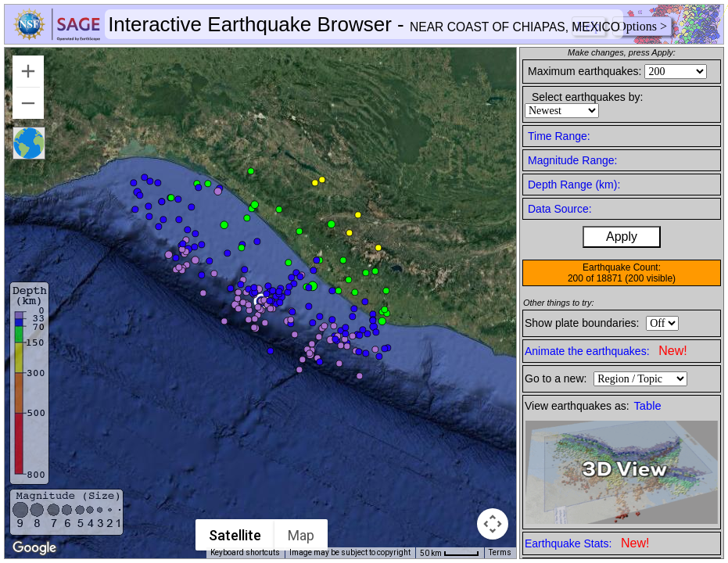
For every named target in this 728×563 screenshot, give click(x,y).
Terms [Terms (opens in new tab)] (500, 552)
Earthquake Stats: (587, 543)
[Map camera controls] (493, 524)
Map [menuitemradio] (301, 535)
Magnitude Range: (572, 160)
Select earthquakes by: (587, 97)
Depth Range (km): (574, 185)
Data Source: (560, 209)
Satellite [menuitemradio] (235, 535)
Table (648, 406)
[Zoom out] (28, 103)
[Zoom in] (28, 71)
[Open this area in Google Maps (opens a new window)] (34, 548)
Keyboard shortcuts (245, 552)
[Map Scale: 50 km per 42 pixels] (450, 553)
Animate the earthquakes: (606, 351)
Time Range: (559, 136)
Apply (622, 237)
